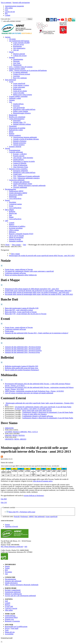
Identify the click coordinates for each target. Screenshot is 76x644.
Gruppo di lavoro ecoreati (22, 74)
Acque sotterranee (19, 87)
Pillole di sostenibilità (16, 237)
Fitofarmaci (13, 126)
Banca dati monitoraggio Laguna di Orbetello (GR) (22, 308)
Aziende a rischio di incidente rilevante (26, 139)
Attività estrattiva (19, 145)
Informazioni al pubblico (17, 226)
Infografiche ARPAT (16, 195)
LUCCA (35, 432)
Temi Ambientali (10, 80)
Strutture (12, 57)
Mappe (11, 217)
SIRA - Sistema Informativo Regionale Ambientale (22, 585)
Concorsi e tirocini (11, 608)
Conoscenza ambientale (17, 180)
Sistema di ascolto (15, 239)
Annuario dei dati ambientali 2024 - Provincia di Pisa (22, 352)
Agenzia (8, 37)
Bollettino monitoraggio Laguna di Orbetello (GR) (22, 366)
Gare (7, 10)
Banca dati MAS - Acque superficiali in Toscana (21, 312)
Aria (10, 102)
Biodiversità (13, 115)
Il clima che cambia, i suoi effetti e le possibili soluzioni (33, 409)
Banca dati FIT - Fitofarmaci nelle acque (22, 512)
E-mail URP (9, 607)
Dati (10, 215)
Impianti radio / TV (20, 122)
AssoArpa (16, 76)
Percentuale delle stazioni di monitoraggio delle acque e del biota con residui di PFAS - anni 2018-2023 (39, 294)
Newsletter (13, 202)
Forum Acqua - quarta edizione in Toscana (19, 269)
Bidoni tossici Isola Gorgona (22, 95)
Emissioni (16, 106)
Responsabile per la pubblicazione (16, 627)
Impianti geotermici (20, 143)
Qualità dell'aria (18, 104)
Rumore (12, 134)
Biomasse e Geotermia (12, 621)
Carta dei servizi (18, 44)
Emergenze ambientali (20, 171)
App (6, 574)
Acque (11, 82)
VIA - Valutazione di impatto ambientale (26, 176)
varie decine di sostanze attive (43, 481)
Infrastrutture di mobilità (17, 128)
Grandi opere (17, 174)
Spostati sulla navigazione (21, 3)
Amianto (12, 100)
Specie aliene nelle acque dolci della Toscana (37, 410)
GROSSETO (9, 439)
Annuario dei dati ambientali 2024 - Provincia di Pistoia (23, 350)
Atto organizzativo (19, 48)
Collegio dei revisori (20, 56)
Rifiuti (11, 132)
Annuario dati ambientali (21, 182)
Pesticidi (17, 517)
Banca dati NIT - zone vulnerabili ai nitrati (19, 310)
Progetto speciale (19, 156)
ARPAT (31, 517)
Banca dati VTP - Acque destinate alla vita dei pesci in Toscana (26, 314)
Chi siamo (12, 39)
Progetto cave (9, 619)
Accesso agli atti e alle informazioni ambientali (20, 596)
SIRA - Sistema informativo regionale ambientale (29, 185)
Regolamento (17, 46)
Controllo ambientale (16, 152)
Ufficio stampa (14, 230)
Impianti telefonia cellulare (22, 124)
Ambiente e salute (15, 98)
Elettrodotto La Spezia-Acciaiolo (24, 161)
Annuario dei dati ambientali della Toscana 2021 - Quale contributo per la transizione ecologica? (37, 333)
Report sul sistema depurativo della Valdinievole (21, 275)
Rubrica (12, 224)
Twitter (7, 568)
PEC (6, 13)
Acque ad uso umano (20, 91)
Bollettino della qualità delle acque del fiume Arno (22, 368)
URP (7, 221)
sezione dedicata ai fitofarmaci (34, 496)
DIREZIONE (9, 428)
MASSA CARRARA (20, 432)
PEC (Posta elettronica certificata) (12, 547)
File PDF (4, 499)
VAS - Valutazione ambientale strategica (26, 178)
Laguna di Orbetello (20, 163)
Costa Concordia (19, 93)
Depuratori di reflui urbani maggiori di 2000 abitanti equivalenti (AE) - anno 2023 (32, 289)
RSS (6, 570)
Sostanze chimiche (15, 147)
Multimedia (13, 197)
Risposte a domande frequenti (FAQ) (21, 234)
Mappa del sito (10, 632)
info (26, 547)
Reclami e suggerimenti (13, 590)
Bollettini (12, 211)
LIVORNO (9, 432)
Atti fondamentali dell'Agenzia (19, 41)
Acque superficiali (19, 83)
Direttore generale (19, 54)
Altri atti (16, 50)
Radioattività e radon (16, 130)
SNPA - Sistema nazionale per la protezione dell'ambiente (28, 70)
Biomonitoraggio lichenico (22, 113)
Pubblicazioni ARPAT (16, 191)
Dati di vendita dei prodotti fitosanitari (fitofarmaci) (22, 370)
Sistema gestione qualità (17, 69)
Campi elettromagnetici (17, 119)
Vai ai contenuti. (6, 3)
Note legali (15, 628)
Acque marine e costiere (21, 85)
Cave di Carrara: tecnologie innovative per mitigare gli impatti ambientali (29, 393)
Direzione (16, 61)
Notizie (7, 200)
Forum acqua (9, 331)
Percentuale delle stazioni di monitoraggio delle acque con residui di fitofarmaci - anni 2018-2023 (37, 292)
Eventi (11, 206)
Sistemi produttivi (15, 135)
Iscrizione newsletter (16, 228)
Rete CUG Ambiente (20, 78)
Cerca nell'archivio (15, 198)
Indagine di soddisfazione (13, 594)
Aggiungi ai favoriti (11, 526)
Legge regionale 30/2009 (21, 43)
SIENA (17, 439)
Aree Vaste (17, 63)
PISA (30, 432)
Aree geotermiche (19, 108)
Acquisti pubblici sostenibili (18, 96)
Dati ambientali (39, 517)
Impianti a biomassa (20, 141)
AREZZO (23, 439)
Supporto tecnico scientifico (18, 169)
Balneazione (17, 89)
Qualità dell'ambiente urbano (23, 184)
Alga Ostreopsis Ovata (21, 167)
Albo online (9, 8)
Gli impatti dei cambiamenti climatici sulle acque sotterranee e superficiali (29, 271)
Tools (7, 630)
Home (7, 245)
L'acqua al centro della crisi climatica (34, 414)
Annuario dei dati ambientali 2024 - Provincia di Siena (23, 347)
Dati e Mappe (9, 210)
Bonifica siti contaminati (17, 117)
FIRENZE (8, 435)
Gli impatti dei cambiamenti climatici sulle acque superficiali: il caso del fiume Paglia (43, 407)
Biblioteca (12, 232)
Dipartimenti (17, 65)
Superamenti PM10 (11, 617)
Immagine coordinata (16, 241)
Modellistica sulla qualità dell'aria (24, 109)
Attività (7, 148)
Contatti (8, 15)
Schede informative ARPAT (18, 193)
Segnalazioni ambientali (13, 592)
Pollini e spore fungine (21, 111)
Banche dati (13, 213)
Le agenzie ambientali (20, 72)
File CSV (4, 503)
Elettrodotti (17, 121)
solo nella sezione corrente (12, 21)
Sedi (6, 601)
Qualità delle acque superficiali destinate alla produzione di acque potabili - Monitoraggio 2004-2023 (38, 291)
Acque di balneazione (20, 165)
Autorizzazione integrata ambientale (25, 137)
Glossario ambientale (20, 187)
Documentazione (10, 189)
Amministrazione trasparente (14, 6)
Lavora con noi (10, 12)
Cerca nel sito (5, 19)
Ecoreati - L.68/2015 (20, 154)
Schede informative (11, 583)
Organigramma (18, 59)
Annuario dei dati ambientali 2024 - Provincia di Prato (23, 349)
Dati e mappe (16, 245)
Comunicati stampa (15, 204)
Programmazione (15, 150)
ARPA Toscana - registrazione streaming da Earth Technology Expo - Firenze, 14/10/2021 (34, 391)
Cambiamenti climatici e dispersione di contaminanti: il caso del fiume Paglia (48, 412)
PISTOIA (22, 435)
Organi (11, 52)
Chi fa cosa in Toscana (16, 236)
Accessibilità (9, 634)
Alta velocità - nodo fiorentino (23, 158)
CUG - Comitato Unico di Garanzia (21, 67)
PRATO (15, 435)
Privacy (7, 628)
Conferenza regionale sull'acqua (15, 273)
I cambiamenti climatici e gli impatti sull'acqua (38, 416)
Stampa (7, 525)
